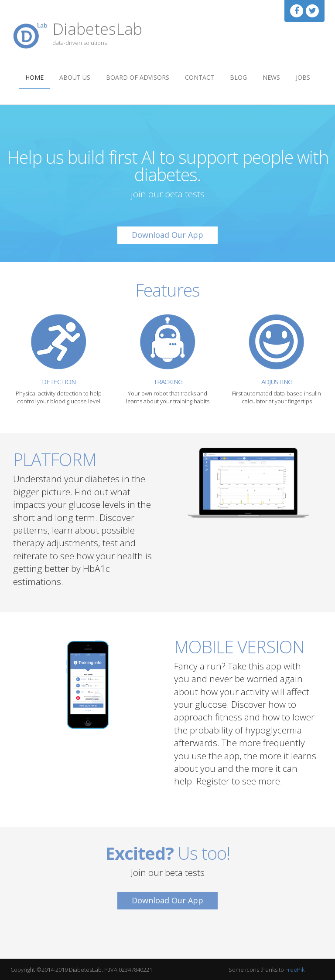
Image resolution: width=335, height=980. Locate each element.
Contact (200, 77)
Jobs (303, 77)
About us (75, 77)
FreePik (295, 970)
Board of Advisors (138, 77)
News (271, 77)
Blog (238, 77)
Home (34, 77)
